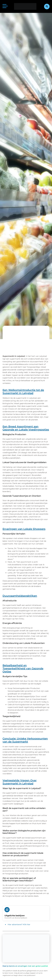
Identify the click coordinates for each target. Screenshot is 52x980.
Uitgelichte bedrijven (15, 916)
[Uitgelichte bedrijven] (7, 910)
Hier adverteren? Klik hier (19, 924)
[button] (47, 7)
